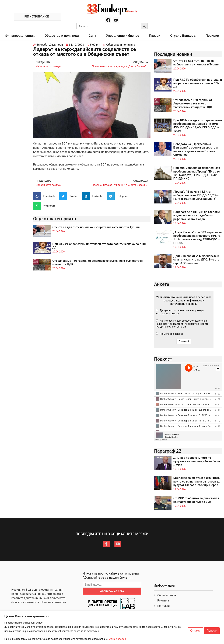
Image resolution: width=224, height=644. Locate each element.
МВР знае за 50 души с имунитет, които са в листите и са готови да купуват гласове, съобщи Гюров (197, 481)
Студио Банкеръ (183, 36)
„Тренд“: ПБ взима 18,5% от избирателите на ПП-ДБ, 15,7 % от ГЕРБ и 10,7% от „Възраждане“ (197, 195)
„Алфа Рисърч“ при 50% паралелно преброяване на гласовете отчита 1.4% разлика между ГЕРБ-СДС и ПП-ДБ (198, 237)
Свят (92, 36)
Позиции (212, 36)
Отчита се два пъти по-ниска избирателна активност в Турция (96, 227)
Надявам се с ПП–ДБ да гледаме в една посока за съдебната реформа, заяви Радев (197, 215)
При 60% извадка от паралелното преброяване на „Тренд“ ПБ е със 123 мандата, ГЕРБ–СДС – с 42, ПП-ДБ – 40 (197, 173)
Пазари (155, 36)
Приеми (212, 631)
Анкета (162, 284)
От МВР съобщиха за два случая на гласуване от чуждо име (196, 500)
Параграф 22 (168, 451)
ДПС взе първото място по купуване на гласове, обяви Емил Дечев (197, 461)
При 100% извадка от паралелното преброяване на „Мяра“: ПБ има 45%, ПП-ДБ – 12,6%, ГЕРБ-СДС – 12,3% (197, 126)
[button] (45, 196)
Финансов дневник (20, 36)
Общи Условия (117, 639)
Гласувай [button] (184, 342)
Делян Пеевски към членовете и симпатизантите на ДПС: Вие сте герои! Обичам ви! (196, 260)
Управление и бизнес (123, 36)
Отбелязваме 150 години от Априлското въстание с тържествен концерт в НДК (193, 103)
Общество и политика (62, 36)
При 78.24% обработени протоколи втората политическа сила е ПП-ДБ (198, 83)
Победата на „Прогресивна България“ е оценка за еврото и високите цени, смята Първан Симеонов (195, 149)
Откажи (195, 631)
